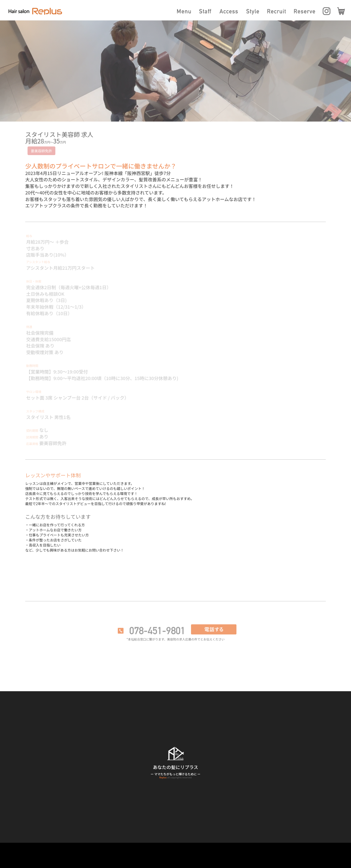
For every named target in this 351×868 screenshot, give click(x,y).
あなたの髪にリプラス (176, 767)
